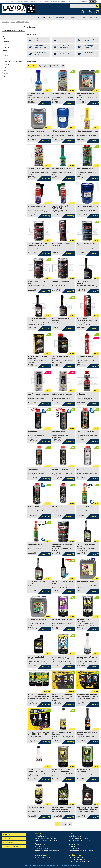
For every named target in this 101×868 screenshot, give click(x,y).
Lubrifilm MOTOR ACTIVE (86, 356)
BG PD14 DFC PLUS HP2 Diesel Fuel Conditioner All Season (88, 808)
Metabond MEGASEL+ (36, 544)
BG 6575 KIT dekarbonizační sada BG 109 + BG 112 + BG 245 (63, 696)
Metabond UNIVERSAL (60, 469)
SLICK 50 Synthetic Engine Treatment (38, 357)
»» (70, 824)
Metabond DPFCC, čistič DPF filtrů (63, 583)
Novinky (6, 45)
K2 (4, 59)
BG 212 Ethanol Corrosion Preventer (62, 733)
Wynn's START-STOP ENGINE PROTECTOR (63, 545)
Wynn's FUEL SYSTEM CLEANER (84, 282)
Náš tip (5, 42)
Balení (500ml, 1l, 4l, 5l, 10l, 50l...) (13, 30)
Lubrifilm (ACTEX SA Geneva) (12, 61)
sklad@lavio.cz (76, 848)
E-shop (13, 22)
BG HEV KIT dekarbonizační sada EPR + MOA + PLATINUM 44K (39, 696)
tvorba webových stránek (64, 865)
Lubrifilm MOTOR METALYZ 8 (63, 394)
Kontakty (6, 838)
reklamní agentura (39, 865)
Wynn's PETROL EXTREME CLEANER (37, 583)
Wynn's (5, 76)
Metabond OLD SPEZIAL (85, 432)
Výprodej (6, 47)
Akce (4, 39)
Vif (4, 70)
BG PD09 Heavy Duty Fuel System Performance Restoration (62, 809)
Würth (5, 73)
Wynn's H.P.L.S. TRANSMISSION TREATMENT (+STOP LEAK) (87, 321)
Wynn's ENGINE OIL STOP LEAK (37, 282)
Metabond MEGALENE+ (85, 507)
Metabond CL (82, 469)
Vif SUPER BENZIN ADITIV (61, 169)
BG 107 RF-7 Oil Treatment (62, 620)
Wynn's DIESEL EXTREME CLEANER (37, 320)
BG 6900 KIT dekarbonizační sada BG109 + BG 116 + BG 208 (38, 734)
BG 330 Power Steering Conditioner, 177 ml (36, 771)
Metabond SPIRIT (59, 432)
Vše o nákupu (8, 842)
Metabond (6, 64)
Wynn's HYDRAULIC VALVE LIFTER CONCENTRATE (38, 245)
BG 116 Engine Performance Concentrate (87, 658)
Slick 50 (5, 67)
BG (4, 53)
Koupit (46, 103)
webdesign (78, 865)
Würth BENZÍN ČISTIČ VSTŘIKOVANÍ (60, 207)
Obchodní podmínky (10, 846)
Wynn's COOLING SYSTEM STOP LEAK (86, 245)
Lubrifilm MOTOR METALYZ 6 (39, 394)
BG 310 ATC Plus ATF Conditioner (84, 771)
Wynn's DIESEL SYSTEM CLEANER (61, 320)
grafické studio (51, 865)
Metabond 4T (33, 469)
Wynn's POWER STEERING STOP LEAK (62, 245)
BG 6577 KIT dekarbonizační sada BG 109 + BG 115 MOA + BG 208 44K (87, 696)
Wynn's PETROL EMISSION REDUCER (86, 545)
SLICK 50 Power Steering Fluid (61, 357)
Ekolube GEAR (82, 394)
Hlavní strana (6, 22)
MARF (30, 865)
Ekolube (6, 56)
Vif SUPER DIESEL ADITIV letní (87, 131)
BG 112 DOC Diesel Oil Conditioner (85, 620)
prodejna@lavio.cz (43, 848)
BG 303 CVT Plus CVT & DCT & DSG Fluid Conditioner (63, 771)
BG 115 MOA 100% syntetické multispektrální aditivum (62, 659)
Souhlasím (93, 2)
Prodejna (6, 835)
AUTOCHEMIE (20, 22)
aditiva (27, 22)
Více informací (84, 2)
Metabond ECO (34, 432)
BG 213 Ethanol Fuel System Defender (87, 733)
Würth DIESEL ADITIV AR (37, 206)
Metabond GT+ (33, 507)
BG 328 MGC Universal (36, 807)
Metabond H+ (57, 507)
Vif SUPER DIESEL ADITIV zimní (37, 94)
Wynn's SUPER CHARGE (61, 281)
